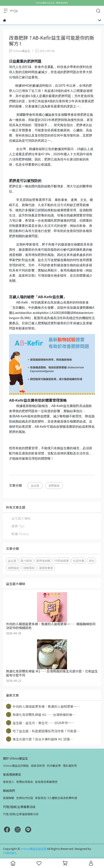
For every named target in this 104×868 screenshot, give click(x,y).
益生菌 (35, 485)
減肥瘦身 (54, 485)
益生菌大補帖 (21, 518)
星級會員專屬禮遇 (46, 782)
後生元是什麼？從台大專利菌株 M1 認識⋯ (39, 739)
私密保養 (79, 561)
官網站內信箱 (25, 798)
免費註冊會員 (25, 782)
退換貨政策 (38, 766)
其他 (91, 561)
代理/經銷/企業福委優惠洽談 (21, 814)
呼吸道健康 (62, 561)
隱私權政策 (70, 766)
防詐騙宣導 (54, 766)
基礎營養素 (46, 568)
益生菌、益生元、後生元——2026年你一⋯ (40, 723)
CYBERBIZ (9, 853)
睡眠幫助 (29, 568)
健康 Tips (18, 526)
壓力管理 (26, 561)
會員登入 (9, 782)
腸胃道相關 (43, 561)
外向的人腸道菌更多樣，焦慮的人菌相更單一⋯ (43, 706)
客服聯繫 (9, 798)
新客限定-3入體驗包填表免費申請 (56, 798)
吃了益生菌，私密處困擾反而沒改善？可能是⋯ (43, 731)
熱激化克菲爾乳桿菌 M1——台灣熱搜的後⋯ (41, 715)
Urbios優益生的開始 (16, 766)
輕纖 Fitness (20, 534)
